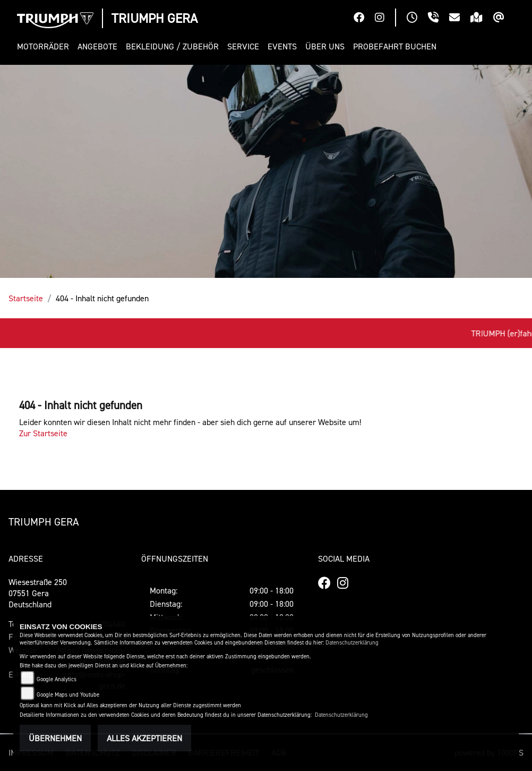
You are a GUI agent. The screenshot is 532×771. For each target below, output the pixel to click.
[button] (45, 46)
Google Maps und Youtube (68, 695)
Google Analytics (57, 679)
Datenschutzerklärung (352, 643)
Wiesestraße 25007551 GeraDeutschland (38, 593)
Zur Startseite (43, 433)
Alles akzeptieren (144, 738)
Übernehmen (55, 738)
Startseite (26, 298)
